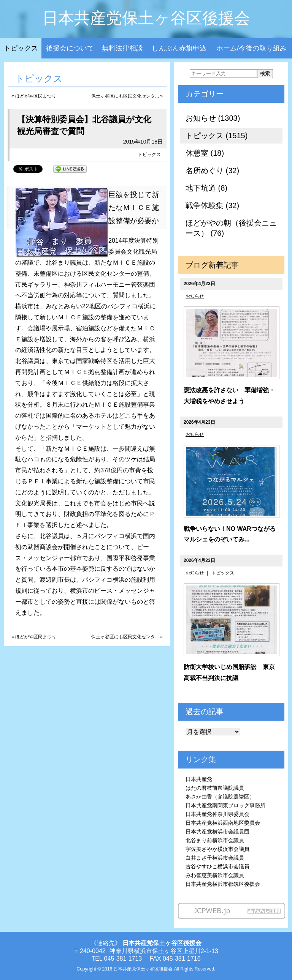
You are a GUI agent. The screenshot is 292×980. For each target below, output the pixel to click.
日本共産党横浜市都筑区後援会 (223, 884)
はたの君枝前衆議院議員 (215, 788)
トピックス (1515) (217, 136)
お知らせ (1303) (213, 118)
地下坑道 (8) (206, 188)
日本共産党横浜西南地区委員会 (223, 823)
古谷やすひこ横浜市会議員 (217, 866)
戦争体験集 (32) (212, 205)
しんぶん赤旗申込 (179, 48)
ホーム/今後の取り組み (252, 48)
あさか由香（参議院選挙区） (220, 797)
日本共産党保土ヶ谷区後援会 (146, 18)
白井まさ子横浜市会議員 (215, 858)
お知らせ (195, 296)
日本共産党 (199, 779)
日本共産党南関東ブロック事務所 (225, 805)
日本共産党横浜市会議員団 (217, 832)
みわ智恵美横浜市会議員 (215, 875)
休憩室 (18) (205, 153)
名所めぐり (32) (212, 170)
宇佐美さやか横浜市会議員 (217, 849)
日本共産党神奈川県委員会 (217, 814)
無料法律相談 (122, 48)
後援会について (70, 48)
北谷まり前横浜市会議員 (215, 840)
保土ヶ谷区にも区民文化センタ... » (127, 96)
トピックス (21, 48)
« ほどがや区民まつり (34, 96)
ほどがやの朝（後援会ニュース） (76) (231, 228)
